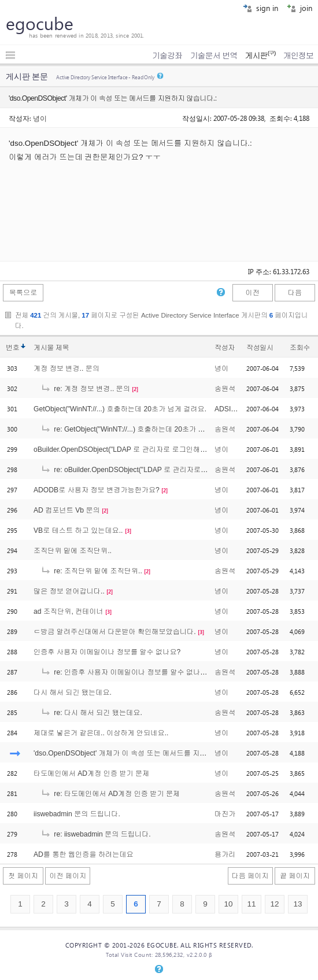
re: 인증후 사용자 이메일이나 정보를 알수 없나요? (126, 672)
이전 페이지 (68, 876)
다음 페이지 (250, 876)
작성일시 (260, 348)
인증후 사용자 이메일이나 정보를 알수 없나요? (107, 652)
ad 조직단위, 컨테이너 (69, 611)
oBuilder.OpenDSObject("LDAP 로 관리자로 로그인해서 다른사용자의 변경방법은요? (166, 450)
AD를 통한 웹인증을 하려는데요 (84, 854)
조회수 (300, 348)
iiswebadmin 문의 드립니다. (77, 814)
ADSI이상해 (233, 409)
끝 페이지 (295, 876)
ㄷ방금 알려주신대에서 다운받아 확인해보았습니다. (115, 632)
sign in (260, 8)
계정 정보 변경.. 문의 (66, 369)
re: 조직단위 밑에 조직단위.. (91, 571)
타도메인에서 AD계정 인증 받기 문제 (91, 773)
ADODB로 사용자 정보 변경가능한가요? (97, 490)
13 (297, 904)
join (299, 8)
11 (251, 904)
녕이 (40, 118)
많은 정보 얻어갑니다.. (69, 591)
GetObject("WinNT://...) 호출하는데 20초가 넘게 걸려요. (120, 409)
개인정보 (298, 56)
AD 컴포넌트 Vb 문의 (67, 510)
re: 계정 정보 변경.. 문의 (85, 389)
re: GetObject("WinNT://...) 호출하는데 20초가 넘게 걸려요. (139, 429)
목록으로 (23, 293)
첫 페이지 (23, 876)
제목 (62, 348)
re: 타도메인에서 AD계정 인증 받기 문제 (110, 794)
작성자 (225, 348)
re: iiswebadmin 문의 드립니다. (96, 834)
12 (274, 904)
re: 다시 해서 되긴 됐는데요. (91, 713)
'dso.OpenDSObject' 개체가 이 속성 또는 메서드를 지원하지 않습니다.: (144, 753)
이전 (252, 293)
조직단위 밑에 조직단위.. (73, 551)
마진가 (225, 814)
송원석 (225, 389)
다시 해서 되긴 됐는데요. (73, 692)
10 (228, 904)
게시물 (51, 348)
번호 (12, 348)
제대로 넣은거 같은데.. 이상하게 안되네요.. (101, 733)
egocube (40, 23)
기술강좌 (167, 56)
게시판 (260, 56)
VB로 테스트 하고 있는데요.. (78, 530)
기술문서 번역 (214, 56)
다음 (295, 293)
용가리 (225, 854)
